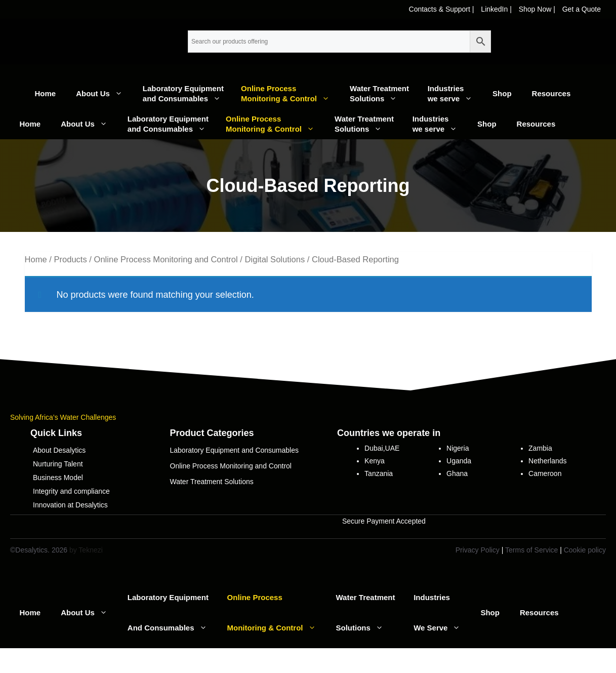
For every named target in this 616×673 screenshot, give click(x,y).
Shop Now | (538, 9)
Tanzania (379, 473)
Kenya (375, 461)
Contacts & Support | (443, 9)
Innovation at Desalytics (70, 505)
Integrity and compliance (71, 491)
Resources (551, 93)
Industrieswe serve (455, 94)
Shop (502, 93)
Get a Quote (582, 9)
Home (46, 93)
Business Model (58, 478)
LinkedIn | (497, 9)
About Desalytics (59, 450)
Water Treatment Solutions (384, 94)
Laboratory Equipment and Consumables (187, 94)
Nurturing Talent (58, 464)
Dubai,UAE (382, 448)
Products (70, 260)
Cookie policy (585, 550)
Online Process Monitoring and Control (166, 260)
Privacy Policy (478, 550)
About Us (104, 94)
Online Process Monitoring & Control (290, 94)
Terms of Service (531, 550)
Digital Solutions (275, 260)
